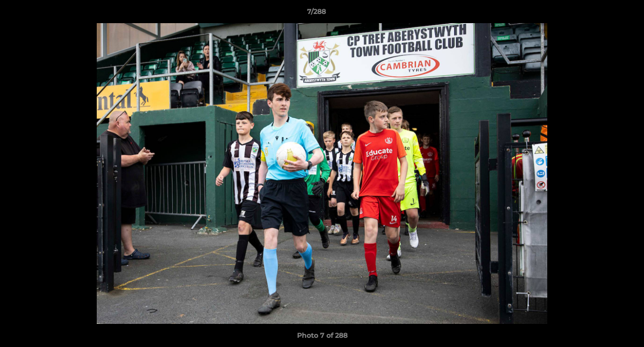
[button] (604, 14)
